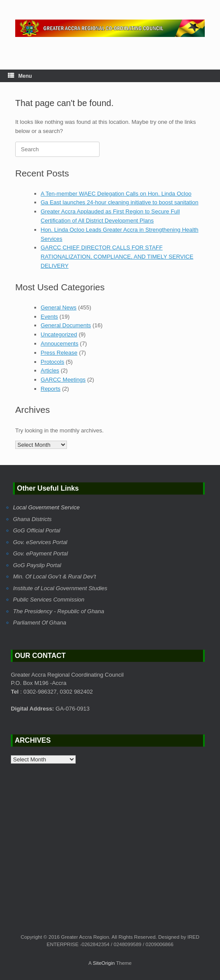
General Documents (66, 325)
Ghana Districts (32, 519)
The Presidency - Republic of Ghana (59, 611)
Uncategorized (59, 334)
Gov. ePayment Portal (40, 553)
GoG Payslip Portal (37, 565)
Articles (50, 370)
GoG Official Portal (37, 530)
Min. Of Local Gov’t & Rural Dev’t (55, 576)
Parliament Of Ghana (40, 623)
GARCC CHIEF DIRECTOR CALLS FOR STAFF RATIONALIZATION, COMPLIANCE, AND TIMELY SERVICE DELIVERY (117, 257)
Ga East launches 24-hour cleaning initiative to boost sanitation (120, 202)
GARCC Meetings (63, 380)
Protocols (53, 362)
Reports (51, 389)
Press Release (59, 353)
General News (59, 307)
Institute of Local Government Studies (60, 588)
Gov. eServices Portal (40, 542)
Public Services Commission (49, 600)
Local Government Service (46, 507)
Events (50, 317)
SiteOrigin (104, 963)
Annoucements (60, 344)
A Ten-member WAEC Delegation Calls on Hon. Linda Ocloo (116, 194)
